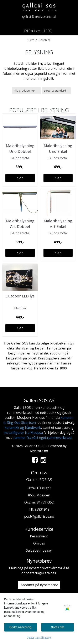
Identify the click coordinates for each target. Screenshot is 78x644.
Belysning (43, 40)
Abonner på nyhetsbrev (39, 585)
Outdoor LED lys (20, 296)
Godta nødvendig (20, 627)
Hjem (31, 40)
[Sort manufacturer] (26, 91)
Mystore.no (39, 451)
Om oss (39, 543)
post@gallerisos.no (39, 516)
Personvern (39, 536)
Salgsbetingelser (39, 550)
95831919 (42, 509)
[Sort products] (56, 91)
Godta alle (58, 627)
